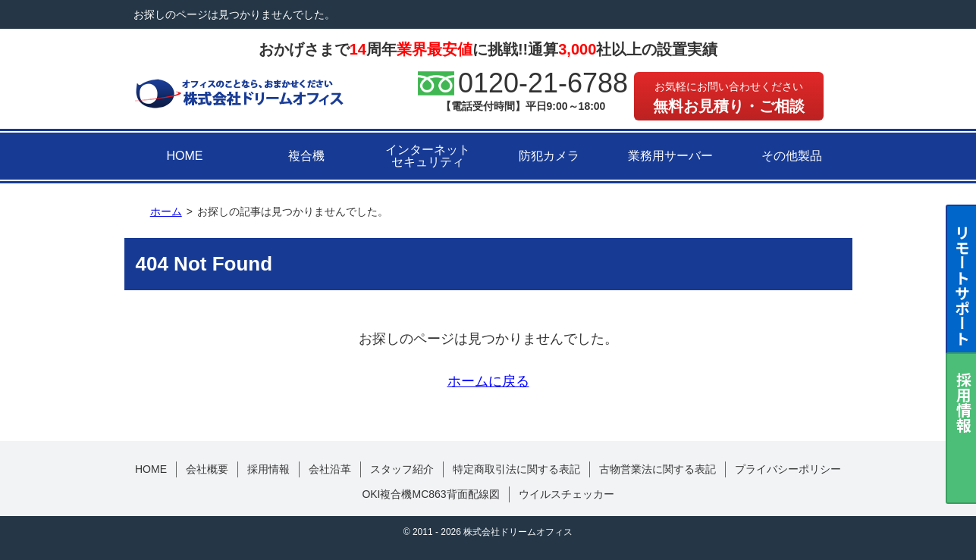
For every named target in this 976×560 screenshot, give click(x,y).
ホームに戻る (488, 381)
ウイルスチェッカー (566, 494)
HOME (185, 156)
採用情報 (268, 469)
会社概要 (207, 469)
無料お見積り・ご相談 (729, 97)
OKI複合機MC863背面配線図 (430, 494)
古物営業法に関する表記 (657, 469)
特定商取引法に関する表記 (516, 469)
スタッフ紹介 (402, 469)
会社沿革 (330, 469)
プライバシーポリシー (788, 469)
